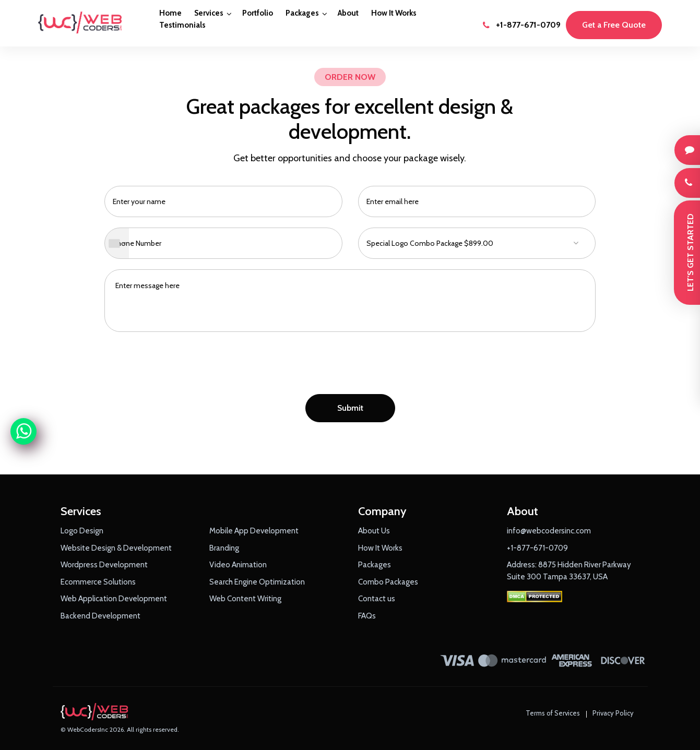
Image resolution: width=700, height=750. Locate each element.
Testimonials (182, 25)
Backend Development (100, 616)
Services (209, 13)
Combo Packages (388, 582)
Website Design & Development (116, 548)
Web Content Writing (245, 599)
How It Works (394, 13)
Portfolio (258, 13)
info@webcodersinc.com (549, 531)
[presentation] (350, 366)
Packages (302, 13)
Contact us (377, 599)
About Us (374, 531)
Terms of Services (553, 713)
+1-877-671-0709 (522, 25)
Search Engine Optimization (257, 582)
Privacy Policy (613, 713)
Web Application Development (114, 599)
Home (170, 13)
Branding (224, 548)
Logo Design (82, 531)
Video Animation (238, 565)
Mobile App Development (254, 531)
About (348, 13)
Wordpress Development (104, 565)
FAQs (367, 616)
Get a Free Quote (614, 25)
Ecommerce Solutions (98, 582)
